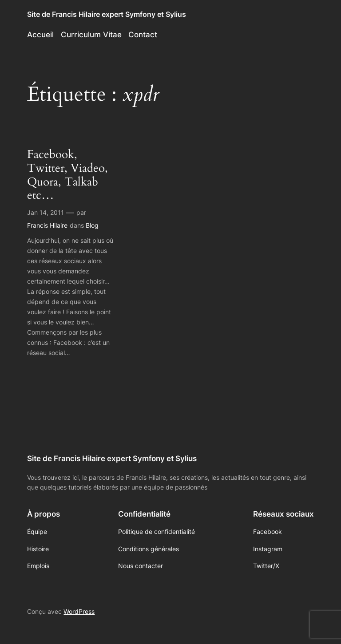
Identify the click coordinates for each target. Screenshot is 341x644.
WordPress (79, 611)
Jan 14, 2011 (46, 212)
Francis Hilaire (47, 225)
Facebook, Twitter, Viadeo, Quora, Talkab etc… (67, 175)
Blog (92, 225)
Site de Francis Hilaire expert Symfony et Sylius (107, 14)
